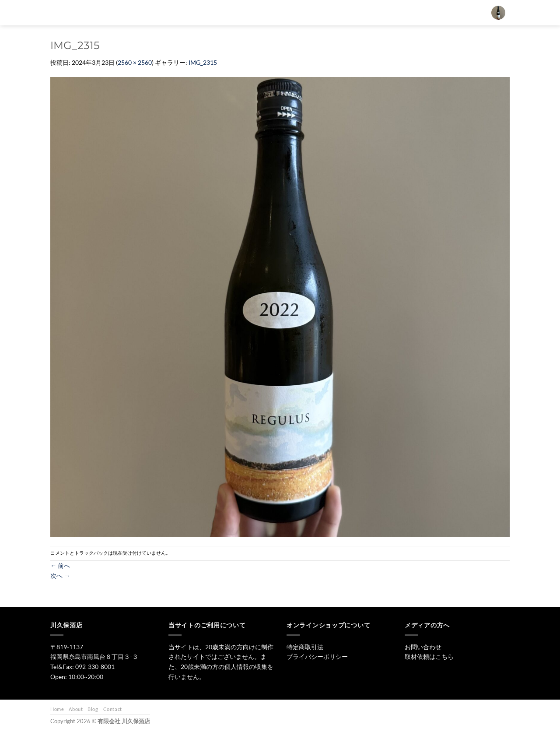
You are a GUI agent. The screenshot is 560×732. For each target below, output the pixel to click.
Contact (113, 709)
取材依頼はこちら (429, 656)
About (76, 709)
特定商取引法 (305, 647)
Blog (93, 709)
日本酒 (284, 12)
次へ (60, 575)
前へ (60, 565)
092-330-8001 (95, 667)
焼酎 (314, 12)
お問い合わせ (412, 12)
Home (57, 709)
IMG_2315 (203, 62)
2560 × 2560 (135, 62)
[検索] (227, 13)
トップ (251, 12)
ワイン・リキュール (359, 12)
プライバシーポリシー (317, 656)
